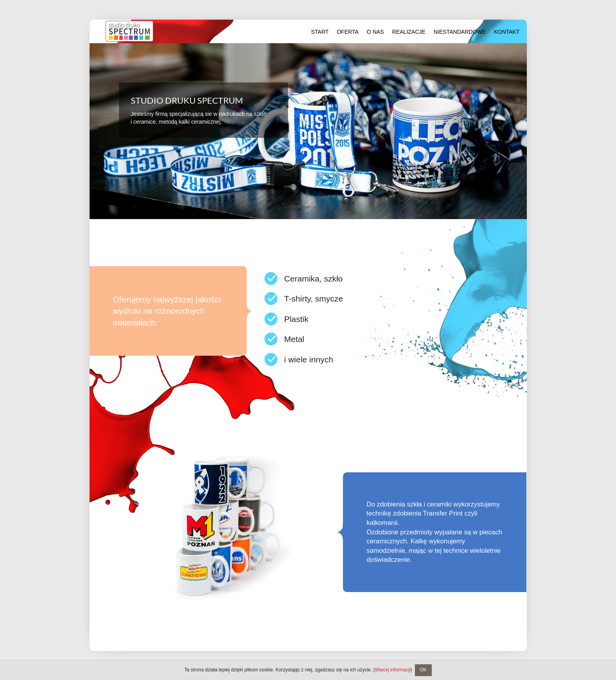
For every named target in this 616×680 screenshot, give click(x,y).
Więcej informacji (393, 670)
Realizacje (409, 32)
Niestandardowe (460, 32)
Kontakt (507, 32)
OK (423, 670)
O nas (376, 32)
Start (320, 32)
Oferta (348, 32)
